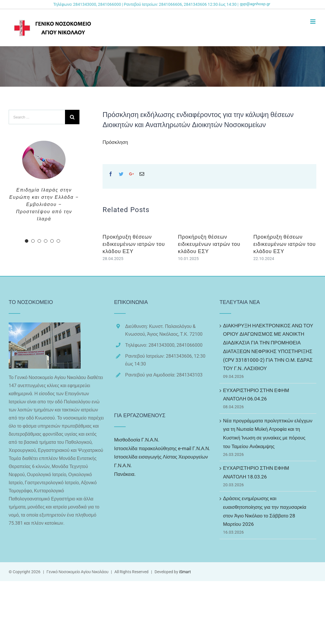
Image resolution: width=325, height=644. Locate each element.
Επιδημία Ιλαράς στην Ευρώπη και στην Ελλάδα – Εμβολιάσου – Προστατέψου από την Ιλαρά (44, 204)
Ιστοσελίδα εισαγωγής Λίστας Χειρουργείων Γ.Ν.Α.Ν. (161, 461)
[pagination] (27, 241)
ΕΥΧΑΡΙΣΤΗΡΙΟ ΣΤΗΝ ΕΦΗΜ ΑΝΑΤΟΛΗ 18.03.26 (256, 472)
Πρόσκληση (115, 142)
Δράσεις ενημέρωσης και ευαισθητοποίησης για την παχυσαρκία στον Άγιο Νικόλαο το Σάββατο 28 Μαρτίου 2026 (265, 511)
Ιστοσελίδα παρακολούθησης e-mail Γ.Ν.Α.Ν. (162, 448)
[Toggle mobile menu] (313, 22)
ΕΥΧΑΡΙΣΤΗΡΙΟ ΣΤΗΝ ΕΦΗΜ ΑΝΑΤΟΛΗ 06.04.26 (256, 395)
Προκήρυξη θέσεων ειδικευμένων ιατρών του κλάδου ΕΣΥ (134, 244)
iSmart (185, 572)
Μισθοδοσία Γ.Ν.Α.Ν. (137, 440)
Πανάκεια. (125, 474)
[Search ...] (37, 117)
